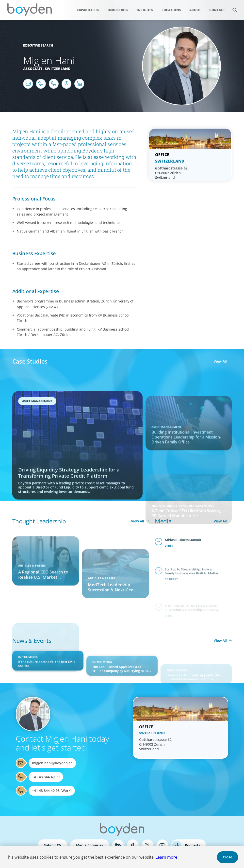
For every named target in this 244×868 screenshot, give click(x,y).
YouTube (162, 845)
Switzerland (58, 69)
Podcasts (193, 845)
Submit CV (53, 845)
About (195, 10)
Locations (171, 10)
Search (232, 7)
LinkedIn (118, 845)
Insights (145, 10)
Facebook (133, 845)
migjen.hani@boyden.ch (52, 763)
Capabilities (88, 10)
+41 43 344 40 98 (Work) (52, 791)
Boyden (30, 10)
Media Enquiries (90, 845)
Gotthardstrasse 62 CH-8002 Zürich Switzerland (171, 173)
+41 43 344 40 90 (46, 777)
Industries (118, 10)
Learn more (166, 857)
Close (228, 857)
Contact (217, 10)
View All (220, 361)
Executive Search (38, 45)
